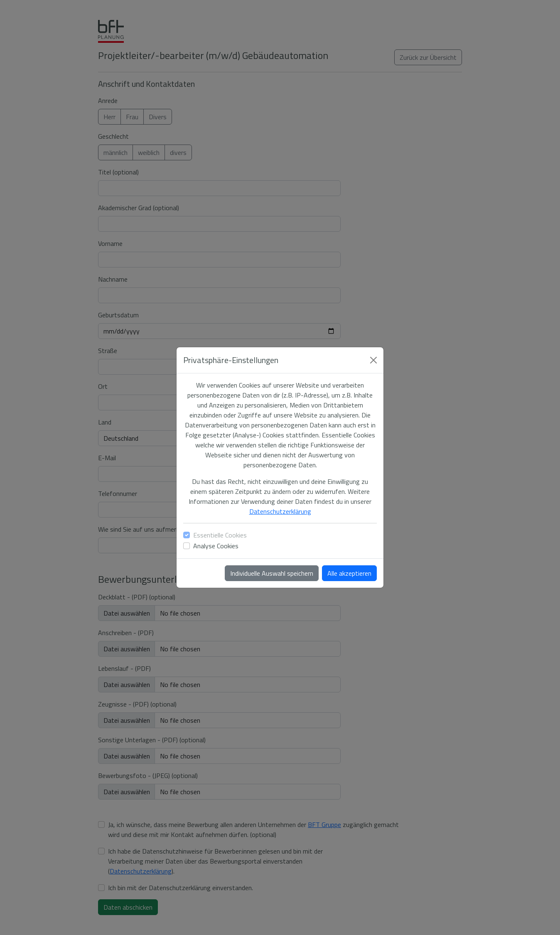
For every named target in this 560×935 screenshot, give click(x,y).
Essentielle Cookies (220, 535)
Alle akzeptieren (349, 573)
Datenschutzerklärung (280, 511)
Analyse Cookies (216, 546)
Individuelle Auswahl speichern (272, 573)
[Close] (373, 360)
